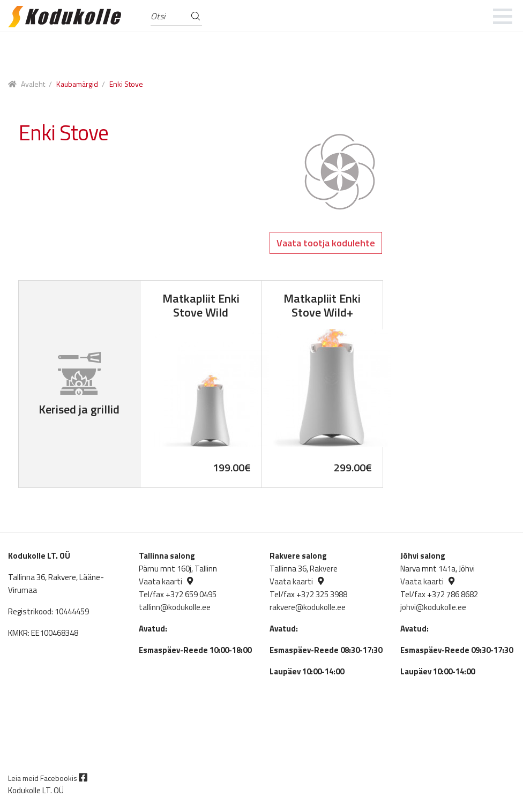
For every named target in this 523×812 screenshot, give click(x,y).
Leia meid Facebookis (48, 778)
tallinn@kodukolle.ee (175, 607)
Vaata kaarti (160, 581)
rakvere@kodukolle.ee (308, 607)
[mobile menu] (503, 16)
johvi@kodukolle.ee (433, 607)
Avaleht (33, 84)
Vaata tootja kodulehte (326, 243)
